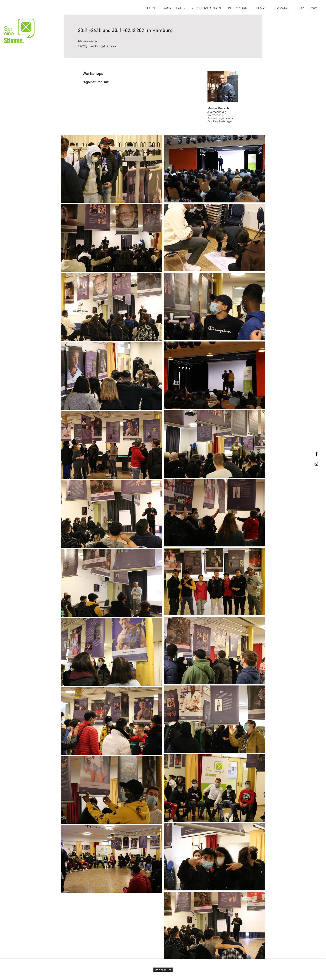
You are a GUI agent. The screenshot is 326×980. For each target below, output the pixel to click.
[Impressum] (163, 970)
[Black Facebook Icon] (316, 454)
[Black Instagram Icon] (316, 464)
